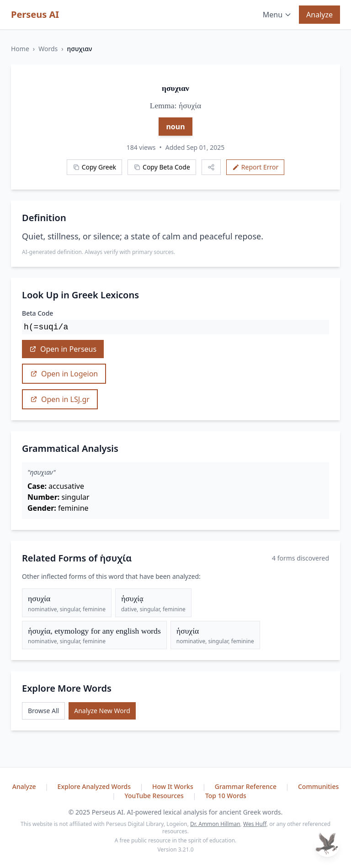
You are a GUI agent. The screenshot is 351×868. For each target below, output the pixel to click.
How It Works (173, 786)
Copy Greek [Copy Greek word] (94, 167)
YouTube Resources (155, 796)
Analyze (319, 15)
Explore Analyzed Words (95, 786)
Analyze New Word (102, 711)
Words (48, 49)
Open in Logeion (64, 374)
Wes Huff (255, 824)
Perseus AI (35, 14)
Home (20, 49)
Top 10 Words (226, 796)
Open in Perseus (63, 349)
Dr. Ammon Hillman (215, 824)
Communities (318, 786)
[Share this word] (211, 167)
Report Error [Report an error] (255, 167)
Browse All (43, 711)
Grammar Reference (247, 786)
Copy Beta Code (162, 167)
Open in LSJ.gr (60, 399)
